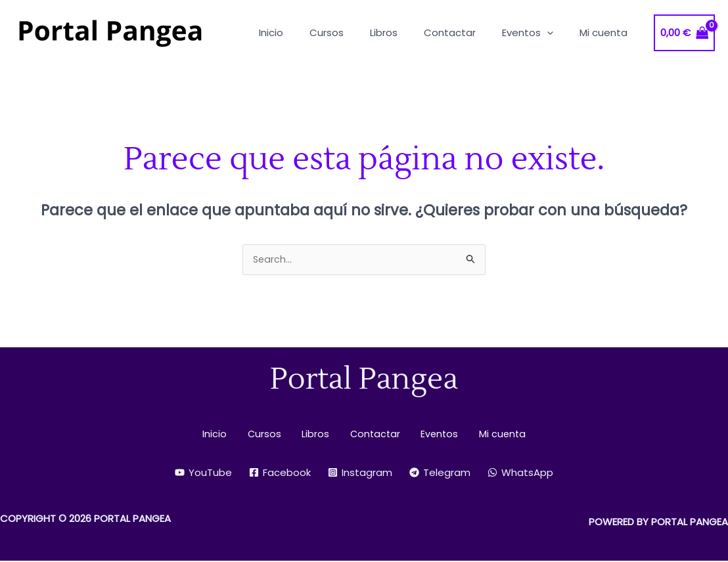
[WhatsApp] (520, 474)
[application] (557, 32)
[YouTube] (203, 474)
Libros (317, 435)
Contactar (370, 435)
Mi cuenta (485, 435)
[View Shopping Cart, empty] (685, 33)
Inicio (231, 435)
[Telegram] (440, 474)
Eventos (429, 435)
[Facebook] (280, 474)
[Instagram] (360, 474)
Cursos (273, 435)
